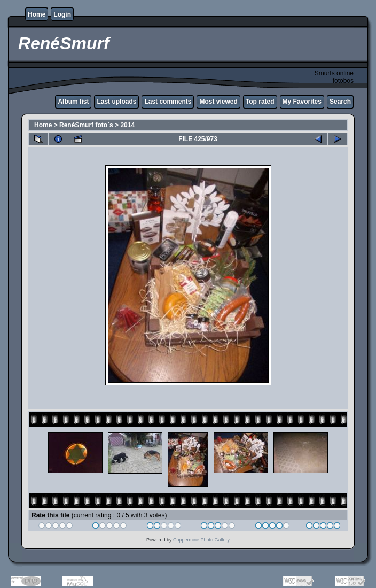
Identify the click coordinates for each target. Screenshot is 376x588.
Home (37, 14)
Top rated (260, 102)
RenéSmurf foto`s (86, 125)
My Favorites (302, 102)
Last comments (168, 102)
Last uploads (116, 102)
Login (62, 14)
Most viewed (218, 102)
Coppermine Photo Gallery (201, 540)
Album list (73, 102)
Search (340, 102)
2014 (127, 125)
